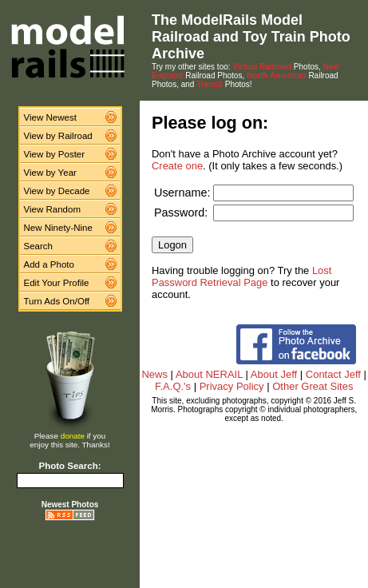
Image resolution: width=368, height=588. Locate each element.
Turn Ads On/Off (57, 301)
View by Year (50, 173)
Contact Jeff (333, 374)
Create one (177, 166)
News (154, 374)
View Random (52, 209)
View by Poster (55, 154)
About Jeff (274, 374)
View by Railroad (58, 136)
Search (39, 246)
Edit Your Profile (57, 283)
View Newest (50, 117)
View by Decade (57, 191)
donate (73, 436)
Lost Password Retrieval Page (241, 276)
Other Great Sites (313, 386)
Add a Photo (49, 264)
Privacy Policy (232, 386)
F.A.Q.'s (173, 386)
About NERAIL (209, 374)
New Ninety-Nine (58, 228)
